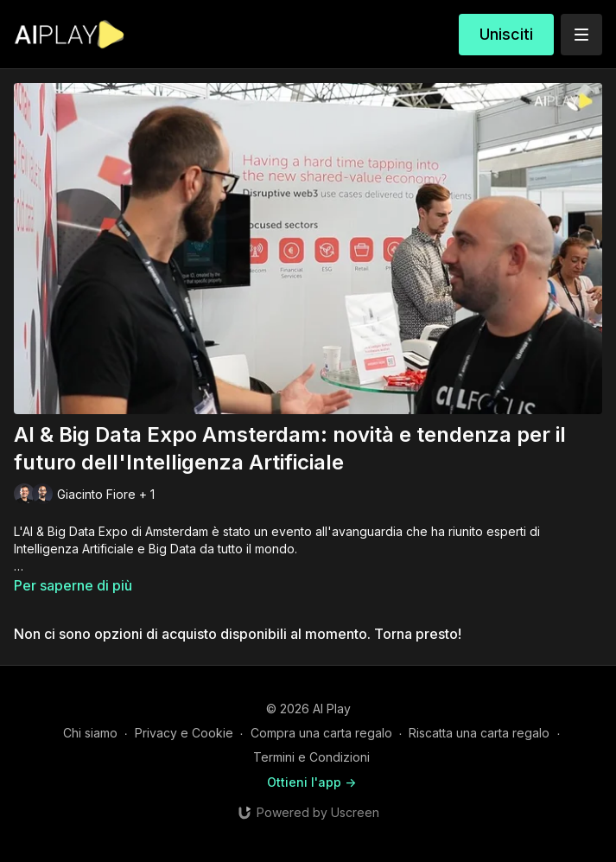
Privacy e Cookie (184, 733)
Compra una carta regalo (321, 733)
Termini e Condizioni (311, 757)
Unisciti (506, 34)
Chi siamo (90, 733)
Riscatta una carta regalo (479, 733)
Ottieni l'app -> (311, 782)
